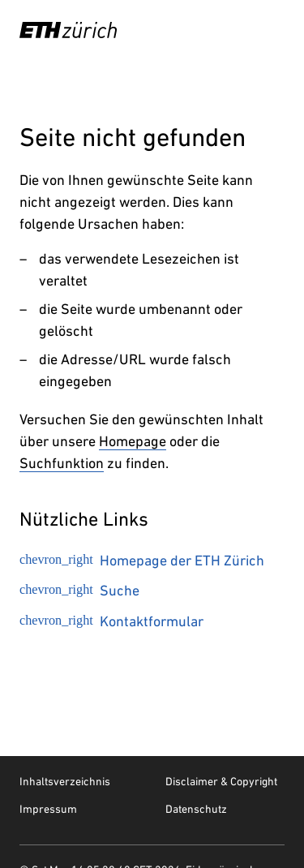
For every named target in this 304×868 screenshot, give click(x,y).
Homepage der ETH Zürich (142, 560)
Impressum (48, 809)
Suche (79, 590)
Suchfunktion (62, 463)
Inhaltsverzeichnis (65, 781)
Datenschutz (196, 809)
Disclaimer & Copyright (221, 781)
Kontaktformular (111, 621)
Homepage (133, 441)
